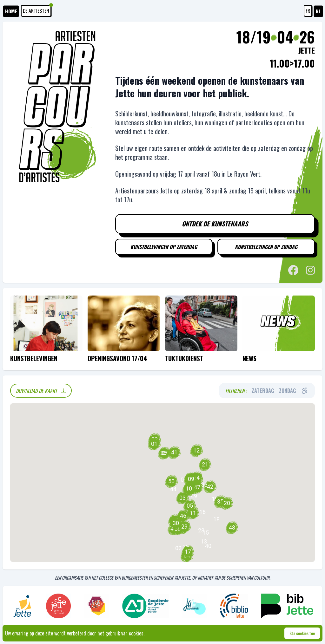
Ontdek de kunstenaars (215, 224)
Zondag (287, 392)
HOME (11, 11)
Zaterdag (263, 392)
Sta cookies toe (302, 633)
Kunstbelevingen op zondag (266, 248)
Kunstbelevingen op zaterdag (164, 248)
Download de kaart (41, 392)
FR (308, 11)
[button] (202, 513)
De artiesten (38, 10)
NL (318, 11)
